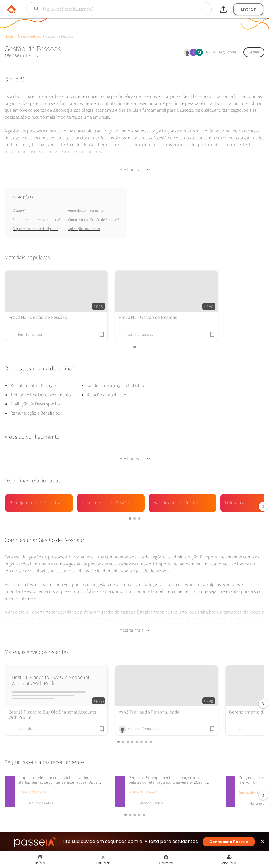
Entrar (248, 9)
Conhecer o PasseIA (229, 842)
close (262, 843)
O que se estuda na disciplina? (35, 227)
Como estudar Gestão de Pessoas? (93, 218)
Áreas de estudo (29, 36)
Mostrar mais (134, 168)
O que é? (19, 209)
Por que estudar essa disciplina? (36, 218)
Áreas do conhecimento (86, 209)
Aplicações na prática (84, 227)
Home (9, 36)
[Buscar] (109, 9)
